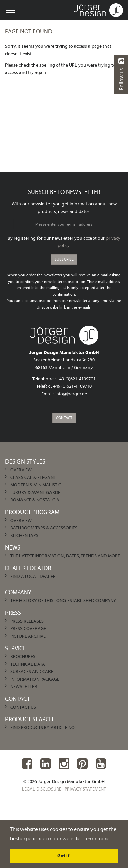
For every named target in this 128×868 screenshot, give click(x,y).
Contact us (23, 707)
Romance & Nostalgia (35, 500)
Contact (64, 418)
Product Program (32, 512)
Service (16, 648)
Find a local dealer (33, 576)
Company (18, 592)
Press (13, 613)
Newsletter (24, 686)
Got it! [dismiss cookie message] (64, 856)
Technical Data (28, 664)
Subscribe (64, 259)
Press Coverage (28, 628)
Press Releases (27, 621)
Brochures (23, 656)
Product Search (29, 719)
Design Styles (25, 461)
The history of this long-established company (63, 600)
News (13, 547)
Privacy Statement (85, 789)
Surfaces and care (32, 671)
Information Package (35, 679)
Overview (21, 470)
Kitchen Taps (24, 535)
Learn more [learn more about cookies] (96, 838)
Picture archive (28, 636)
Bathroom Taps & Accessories (44, 528)
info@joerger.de (71, 394)
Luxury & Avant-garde (35, 492)
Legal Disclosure (42, 789)
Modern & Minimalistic (36, 485)
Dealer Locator (28, 568)
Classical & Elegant (33, 477)
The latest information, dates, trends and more (65, 556)
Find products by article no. (43, 727)
